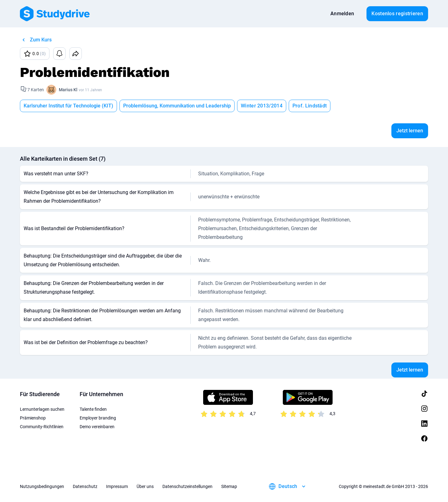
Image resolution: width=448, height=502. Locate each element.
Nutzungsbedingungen (42, 486)
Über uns (145, 486)
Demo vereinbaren (97, 427)
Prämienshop (33, 418)
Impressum (117, 486)
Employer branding (98, 418)
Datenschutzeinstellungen (187, 486)
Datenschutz (85, 486)
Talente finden (93, 409)
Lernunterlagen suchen (42, 409)
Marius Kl (68, 90)
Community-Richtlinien (42, 427)
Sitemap (229, 486)
